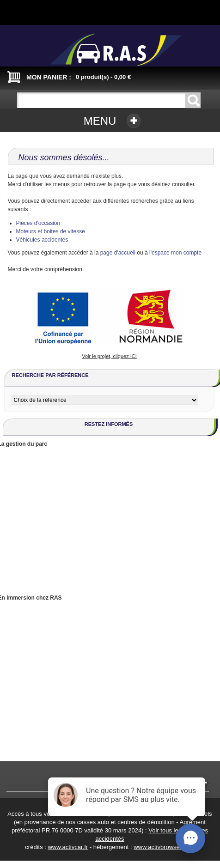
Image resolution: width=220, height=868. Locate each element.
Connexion (74, 10)
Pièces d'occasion (38, 223)
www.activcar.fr (68, 847)
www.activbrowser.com (164, 847)
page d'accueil (118, 253)
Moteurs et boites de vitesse (51, 231)
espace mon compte (177, 253)
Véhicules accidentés (42, 240)
